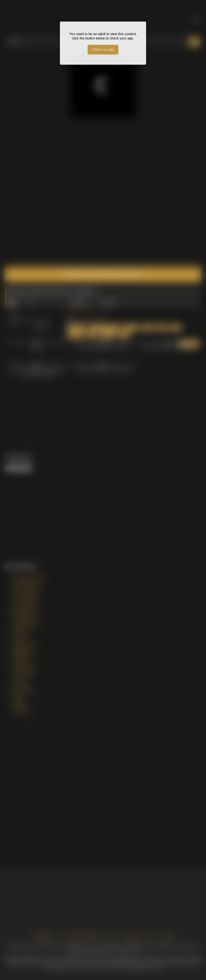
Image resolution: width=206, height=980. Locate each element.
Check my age (103, 49)
